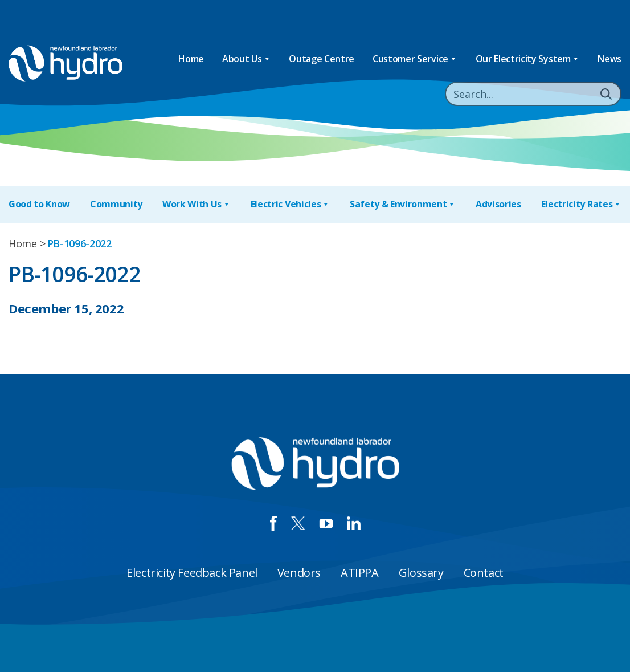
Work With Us (197, 204)
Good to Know (39, 204)
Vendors (299, 573)
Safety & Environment (403, 204)
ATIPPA (360, 573)
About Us (246, 59)
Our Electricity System (528, 59)
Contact (484, 573)
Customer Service (415, 59)
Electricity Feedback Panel (192, 573)
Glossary (421, 573)
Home (191, 59)
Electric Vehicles (290, 204)
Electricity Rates (581, 204)
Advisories (498, 204)
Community (116, 204)
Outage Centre (322, 59)
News (609, 59)
